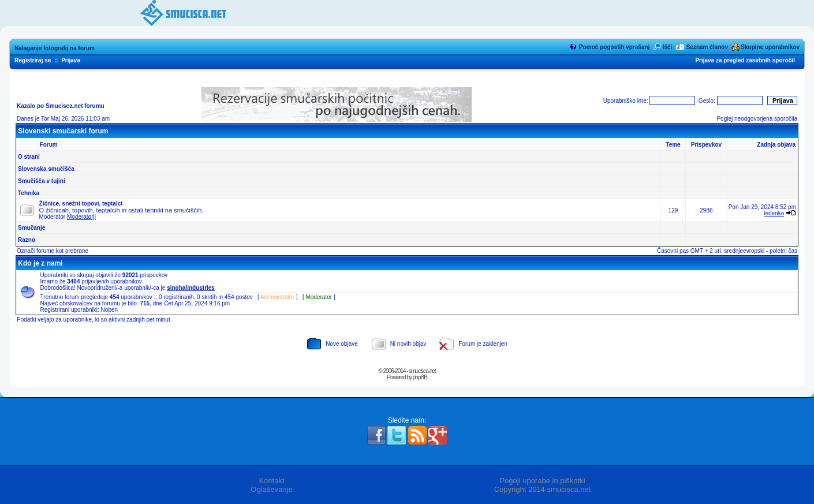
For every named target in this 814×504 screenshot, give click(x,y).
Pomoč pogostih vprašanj (614, 47)
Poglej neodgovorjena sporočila (757, 119)
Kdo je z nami (40, 263)
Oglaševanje (271, 489)
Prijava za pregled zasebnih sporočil (745, 60)
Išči (668, 47)
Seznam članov (707, 47)
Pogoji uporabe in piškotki (542, 481)
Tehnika (29, 193)
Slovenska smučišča (46, 169)
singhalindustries (191, 288)
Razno (27, 240)
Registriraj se (33, 60)
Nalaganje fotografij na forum (55, 48)
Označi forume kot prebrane (53, 251)
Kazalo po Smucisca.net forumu (61, 106)
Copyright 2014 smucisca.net (543, 489)
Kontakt (271, 481)
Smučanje (31, 228)
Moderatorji (81, 217)
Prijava (71, 60)
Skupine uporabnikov (770, 47)
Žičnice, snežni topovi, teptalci (81, 204)
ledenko (774, 213)
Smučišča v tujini (42, 181)
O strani (29, 157)
